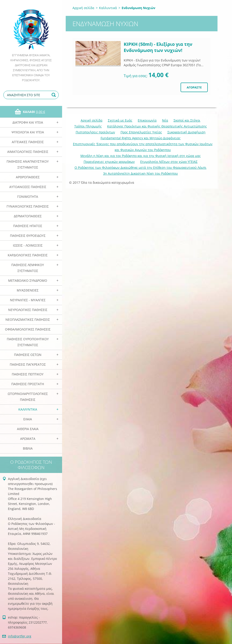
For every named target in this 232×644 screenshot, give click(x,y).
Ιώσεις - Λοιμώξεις (28, 245)
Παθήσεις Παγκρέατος (28, 364)
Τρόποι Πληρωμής (88, 126)
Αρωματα (28, 439)
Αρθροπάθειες (28, 177)
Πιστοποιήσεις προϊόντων (95, 132)
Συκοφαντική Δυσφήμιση (186, 132)
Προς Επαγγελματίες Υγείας (141, 132)
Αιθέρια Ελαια (28, 429)
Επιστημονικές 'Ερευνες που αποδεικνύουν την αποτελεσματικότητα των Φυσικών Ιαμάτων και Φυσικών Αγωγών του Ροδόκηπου (143, 147)
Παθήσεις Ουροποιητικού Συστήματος (28, 342)
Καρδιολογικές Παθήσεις (28, 255)
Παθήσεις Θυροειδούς (28, 236)
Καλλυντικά (28, 409)
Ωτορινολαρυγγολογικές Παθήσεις (28, 397)
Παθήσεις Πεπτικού (28, 374)
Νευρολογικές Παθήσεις (28, 310)
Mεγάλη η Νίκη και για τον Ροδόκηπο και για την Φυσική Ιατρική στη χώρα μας (141, 156)
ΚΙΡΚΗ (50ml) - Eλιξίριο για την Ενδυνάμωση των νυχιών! (158, 47)
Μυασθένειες (28, 290)
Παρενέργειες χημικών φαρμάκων (109, 162)
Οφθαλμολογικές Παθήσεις (28, 329)
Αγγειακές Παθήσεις (28, 142)
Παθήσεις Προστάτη (28, 384)
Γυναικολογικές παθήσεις (28, 206)
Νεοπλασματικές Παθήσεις (28, 320)
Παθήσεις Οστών (28, 355)
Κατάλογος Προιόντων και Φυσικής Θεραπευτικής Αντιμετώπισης (157, 126)
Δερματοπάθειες (28, 216)
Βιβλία (28, 448)
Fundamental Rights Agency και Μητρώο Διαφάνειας (141, 138)
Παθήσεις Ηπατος (28, 226)
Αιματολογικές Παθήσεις (28, 152)
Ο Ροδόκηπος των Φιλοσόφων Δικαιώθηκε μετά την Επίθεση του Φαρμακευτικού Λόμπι (140, 168)
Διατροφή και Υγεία (28, 122)
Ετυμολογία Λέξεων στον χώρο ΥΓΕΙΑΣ (169, 162)
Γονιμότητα (28, 197)
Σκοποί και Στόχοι (187, 120)
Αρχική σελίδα (83, 8)
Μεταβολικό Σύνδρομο (28, 280)
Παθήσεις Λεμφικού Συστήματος (28, 268)
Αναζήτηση (54, 95)
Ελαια (28, 419)
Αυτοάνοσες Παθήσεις (28, 187)
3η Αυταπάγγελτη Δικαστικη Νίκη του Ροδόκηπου (140, 173)
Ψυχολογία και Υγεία (28, 132)
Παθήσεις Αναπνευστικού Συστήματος (28, 164)
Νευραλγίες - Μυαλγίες (28, 300)
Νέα (165, 120)
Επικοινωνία (147, 120)
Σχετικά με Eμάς (120, 120)
